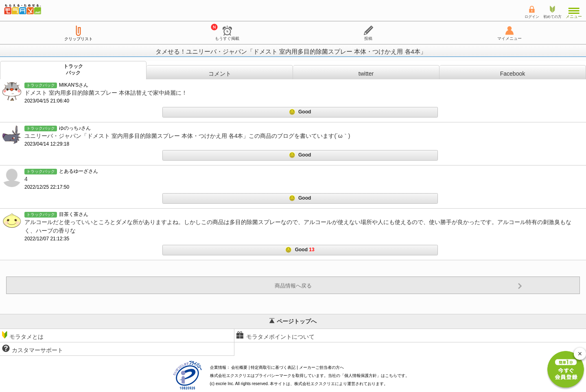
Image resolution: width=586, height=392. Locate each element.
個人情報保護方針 (361, 376)
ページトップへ (293, 321)
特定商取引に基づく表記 (273, 367)
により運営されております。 (341, 384)
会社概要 (239, 367)
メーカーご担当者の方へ (321, 367)
